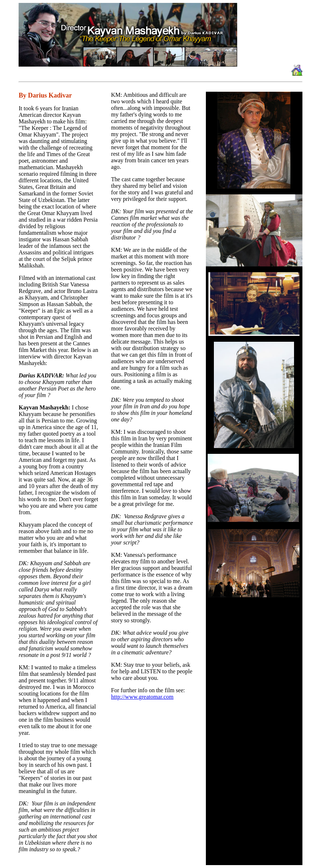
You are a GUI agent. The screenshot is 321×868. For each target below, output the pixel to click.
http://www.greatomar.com (142, 697)
